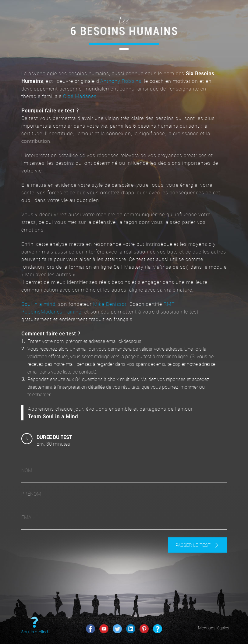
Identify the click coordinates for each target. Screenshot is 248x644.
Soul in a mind (38, 304)
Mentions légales (214, 628)
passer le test (197, 545)
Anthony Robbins (121, 81)
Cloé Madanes (80, 96)
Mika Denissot (110, 304)
